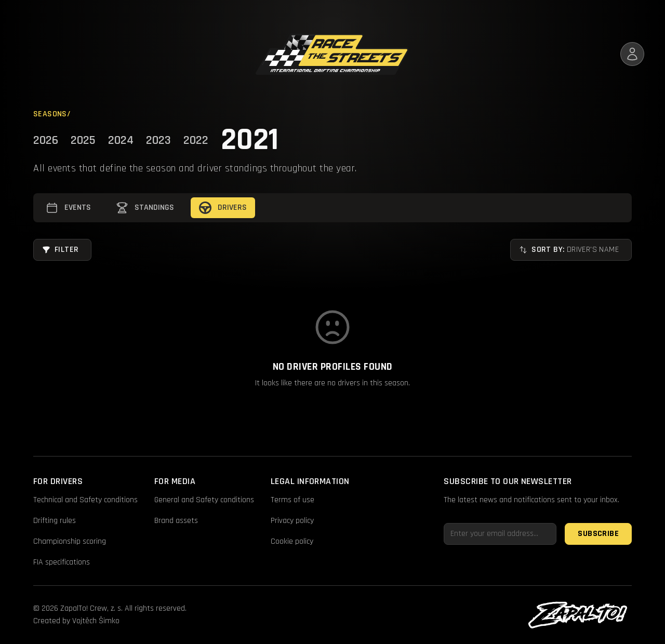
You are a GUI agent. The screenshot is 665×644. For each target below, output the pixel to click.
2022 (196, 140)
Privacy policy (292, 521)
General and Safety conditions (204, 500)
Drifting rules (55, 521)
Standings (145, 208)
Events (68, 208)
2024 (121, 140)
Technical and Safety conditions (85, 500)
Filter (60, 250)
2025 (83, 140)
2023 (158, 140)
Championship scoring (70, 541)
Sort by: (569, 250)
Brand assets (176, 521)
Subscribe (598, 534)
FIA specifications (62, 562)
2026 (46, 140)
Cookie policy (292, 541)
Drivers (223, 208)
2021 (250, 140)
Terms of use (292, 500)
